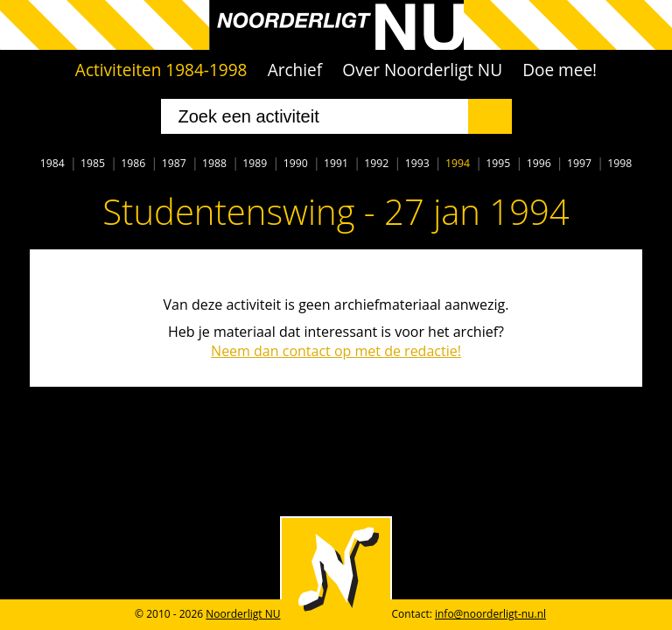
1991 (336, 163)
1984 (52, 163)
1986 (133, 163)
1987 (174, 163)
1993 (417, 163)
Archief (295, 70)
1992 (376, 163)
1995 (498, 163)
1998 (619, 163)
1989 (255, 163)
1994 (458, 163)
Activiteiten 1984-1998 (161, 70)
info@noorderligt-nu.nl (490, 614)
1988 (214, 163)
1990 (296, 163)
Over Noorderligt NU (422, 70)
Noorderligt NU (243, 614)
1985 (93, 163)
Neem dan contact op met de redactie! (336, 351)
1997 (579, 163)
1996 (539, 163)
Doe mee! (560, 70)
